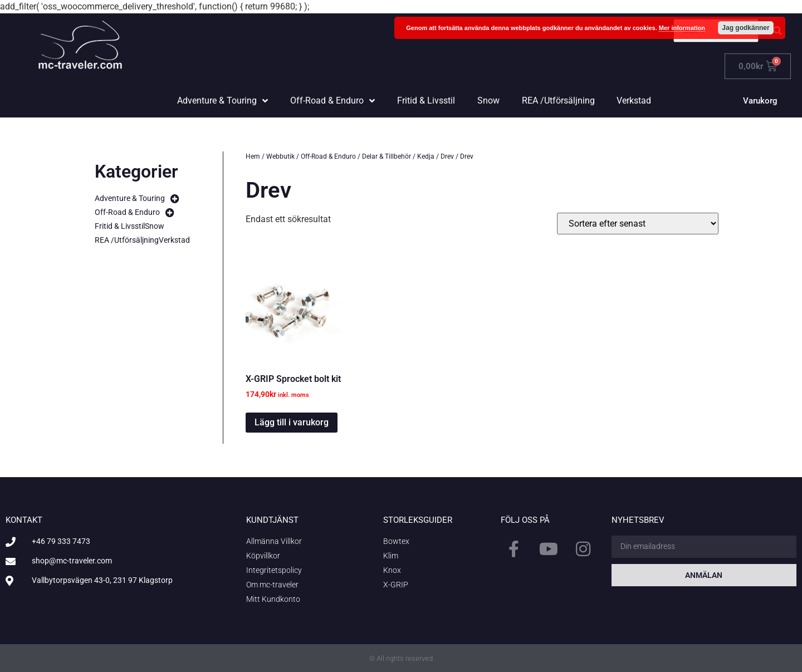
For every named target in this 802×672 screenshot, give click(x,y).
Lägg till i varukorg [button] (292, 422)
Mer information (682, 28)
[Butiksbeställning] (638, 224)
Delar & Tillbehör (387, 156)
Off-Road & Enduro (328, 156)
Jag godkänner (745, 28)
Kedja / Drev (436, 156)
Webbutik (280, 156)
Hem (253, 156)
